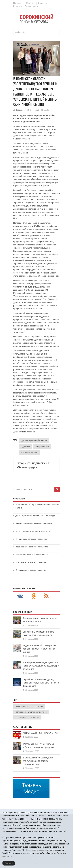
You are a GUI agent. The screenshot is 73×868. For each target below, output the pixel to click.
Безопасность (31, 6)
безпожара (38, 707)
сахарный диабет (30, 452)
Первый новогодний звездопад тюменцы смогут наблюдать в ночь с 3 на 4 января (41, 683)
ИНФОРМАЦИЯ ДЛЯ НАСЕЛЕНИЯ (40, 733)
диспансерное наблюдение (34, 440)
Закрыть (9, 863)
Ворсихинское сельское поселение (32, 547)
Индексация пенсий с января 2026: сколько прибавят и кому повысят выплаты (40, 649)
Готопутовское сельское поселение (32, 555)
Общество (30, 3)
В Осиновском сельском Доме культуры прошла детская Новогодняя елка (38, 761)
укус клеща (21, 717)
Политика (18, 3)
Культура (17, 6)
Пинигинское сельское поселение (31, 539)
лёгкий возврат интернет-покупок (31, 712)
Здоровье (43, 3)
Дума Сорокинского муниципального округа (36, 516)
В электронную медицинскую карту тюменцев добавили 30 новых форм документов (41, 666)
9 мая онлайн (22, 707)
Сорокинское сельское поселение (31, 570)
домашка (35, 717)
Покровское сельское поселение (31, 562)
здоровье (26, 446)
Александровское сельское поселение (33, 531)
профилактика (42, 446)
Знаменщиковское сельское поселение (34, 523)
